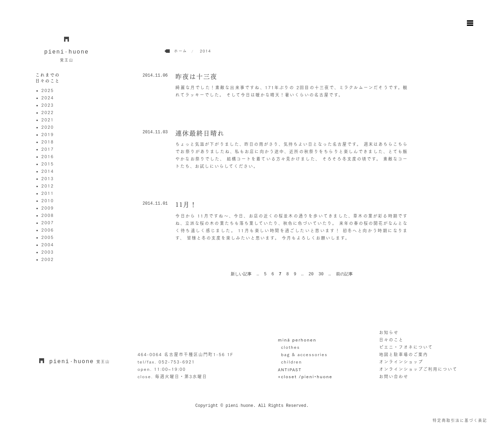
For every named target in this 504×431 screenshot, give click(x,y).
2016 (48, 156)
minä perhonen (297, 340)
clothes (290, 347)
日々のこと (391, 340)
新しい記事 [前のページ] (241, 274)
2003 (48, 252)
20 (311, 274)
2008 (48, 215)
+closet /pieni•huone (305, 376)
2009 (48, 208)
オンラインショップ (401, 362)
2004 (48, 245)
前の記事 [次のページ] (344, 274)
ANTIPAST (290, 369)
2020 (48, 127)
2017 (48, 149)
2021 (48, 120)
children (292, 362)
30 (321, 274)
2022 (48, 112)
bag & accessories (304, 354)
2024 (48, 98)
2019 (48, 134)
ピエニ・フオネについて (406, 347)
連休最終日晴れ (200, 133)
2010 (48, 200)
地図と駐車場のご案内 (404, 354)
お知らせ (389, 332)
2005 (48, 237)
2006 (48, 230)
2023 (48, 105)
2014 (48, 171)
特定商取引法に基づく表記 (460, 420)
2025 (48, 90)
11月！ (186, 205)
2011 (48, 193)
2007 (48, 222)
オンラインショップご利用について (418, 369)
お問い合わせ (394, 376)
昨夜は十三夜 (196, 77)
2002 (48, 259)
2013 (48, 178)
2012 (48, 186)
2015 (48, 164)
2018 (48, 142)
